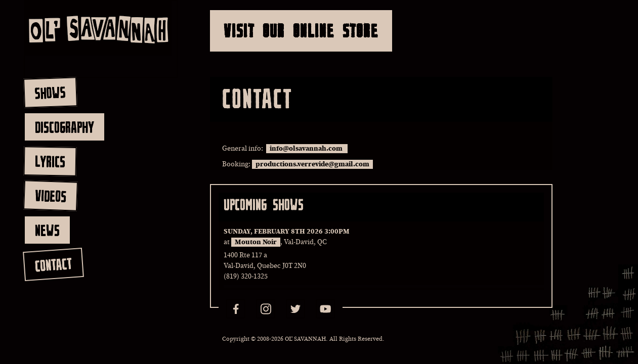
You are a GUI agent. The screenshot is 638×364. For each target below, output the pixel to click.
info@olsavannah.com (307, 149)
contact (53, 265)
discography (65, 127)
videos (50, 196)
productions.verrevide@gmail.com (312, 164)
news (47, 230)
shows (50, 93)
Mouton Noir (256, 242)
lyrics (50, 161)
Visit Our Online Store (301, 31)
